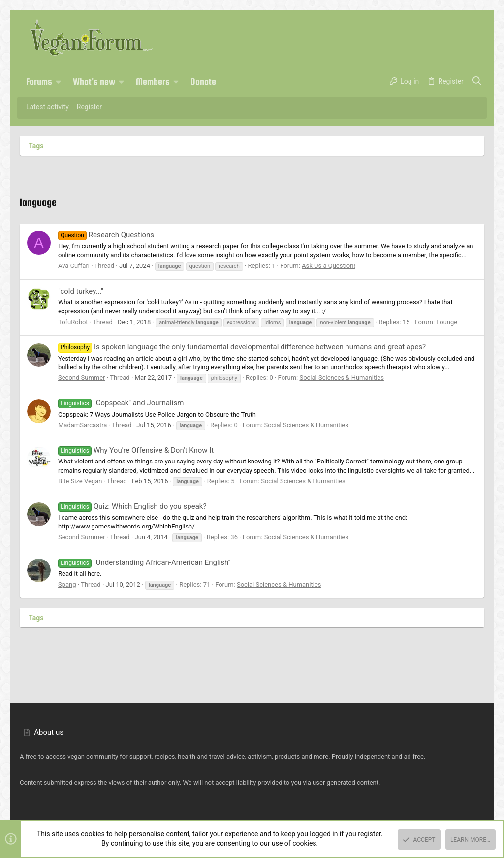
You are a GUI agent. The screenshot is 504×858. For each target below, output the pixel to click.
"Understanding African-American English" (144, 562)
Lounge (447, 322)
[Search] (477, 82)
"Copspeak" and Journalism (121, 403)
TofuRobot (73, 322)
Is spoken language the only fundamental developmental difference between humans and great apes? (242, 347)
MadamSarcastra (82, 425)
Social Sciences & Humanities (342, 378)
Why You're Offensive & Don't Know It (136, 450)
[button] (59, 82)
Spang (67, 584)
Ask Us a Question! (329, 266)
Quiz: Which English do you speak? (132, 506)
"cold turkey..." (81, 291)
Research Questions (106, 235)
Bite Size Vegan (80, 481)
